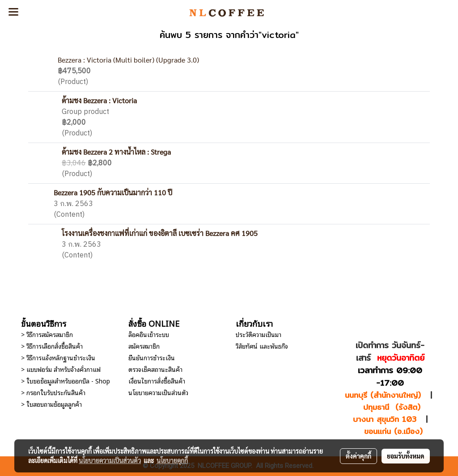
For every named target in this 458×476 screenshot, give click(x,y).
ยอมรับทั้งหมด (406, 456)
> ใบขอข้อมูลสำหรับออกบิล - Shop (66, 381)
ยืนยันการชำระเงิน (152, 357)
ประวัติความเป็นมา (259, 334)
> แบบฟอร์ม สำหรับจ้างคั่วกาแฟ (61, 369)
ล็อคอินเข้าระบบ (149, 334)
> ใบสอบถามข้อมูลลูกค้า (51, 404)
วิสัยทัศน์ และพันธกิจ (262, 346)
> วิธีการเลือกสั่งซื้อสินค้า (52, 346)
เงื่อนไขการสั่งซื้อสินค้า (157, 381)
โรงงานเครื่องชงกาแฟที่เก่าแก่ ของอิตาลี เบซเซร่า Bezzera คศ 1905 (160, 233)
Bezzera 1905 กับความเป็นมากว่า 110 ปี (113, 192)
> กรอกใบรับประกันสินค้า (53, 392)
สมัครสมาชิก (144, 346)
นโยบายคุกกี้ (172, 460)
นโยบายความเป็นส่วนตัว (158, 392)
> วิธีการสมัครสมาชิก (47, 334)
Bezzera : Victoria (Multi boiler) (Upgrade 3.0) (128, 60)
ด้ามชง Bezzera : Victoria (99, 100)
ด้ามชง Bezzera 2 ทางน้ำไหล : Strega (116, 152)
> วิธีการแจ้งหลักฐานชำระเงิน (58, 357)
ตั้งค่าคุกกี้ (358, 456)
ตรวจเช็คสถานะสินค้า (155, 369)
